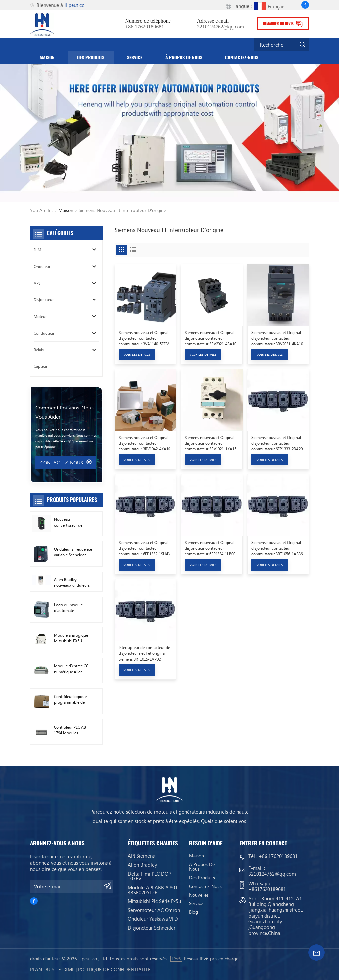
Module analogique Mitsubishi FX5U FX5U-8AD (71, 638)
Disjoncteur (44, 300)
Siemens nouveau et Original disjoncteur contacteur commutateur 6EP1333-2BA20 (277, 443)
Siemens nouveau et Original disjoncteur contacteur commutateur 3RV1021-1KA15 (211, 443)
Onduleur (42, 267)
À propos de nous (184, 57)
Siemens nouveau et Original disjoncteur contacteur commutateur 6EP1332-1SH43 (144, 548)
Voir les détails (137, 354)
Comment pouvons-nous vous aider (65, 412)
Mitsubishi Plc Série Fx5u (154, 901)
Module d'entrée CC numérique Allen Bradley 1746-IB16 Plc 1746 (73, 669)
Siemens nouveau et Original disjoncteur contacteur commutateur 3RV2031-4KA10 (277, 338)
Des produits (91, 57)
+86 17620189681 (145, 27)
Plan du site (46, 969)
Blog (194, 912)
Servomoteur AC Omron (154, 910)
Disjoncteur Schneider (152, 928)
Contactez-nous (242, 57)
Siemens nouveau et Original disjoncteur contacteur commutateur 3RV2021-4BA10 (211, 338)
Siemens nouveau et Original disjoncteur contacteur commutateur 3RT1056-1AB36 (277, 548)
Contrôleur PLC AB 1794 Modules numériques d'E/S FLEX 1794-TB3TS (70, 730)
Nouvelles (199, 895)
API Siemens (141, 856)
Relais (39, 350)
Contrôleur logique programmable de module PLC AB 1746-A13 (73, 700)
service (135, 57)
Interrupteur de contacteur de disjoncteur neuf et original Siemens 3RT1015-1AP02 (144, 653)
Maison (47, 57)
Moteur (40, 317)
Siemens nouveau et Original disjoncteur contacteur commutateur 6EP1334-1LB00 (210, 548)
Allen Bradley (142, 865)
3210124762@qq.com (220, 27)
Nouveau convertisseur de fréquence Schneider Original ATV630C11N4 (72, 522)
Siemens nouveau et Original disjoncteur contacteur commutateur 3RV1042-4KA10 (144, 443)
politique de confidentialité (114, 969)
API (37, 283)
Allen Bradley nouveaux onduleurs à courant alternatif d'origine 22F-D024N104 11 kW (72, 583)
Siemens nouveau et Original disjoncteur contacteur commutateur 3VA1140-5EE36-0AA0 (145, 338)
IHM (38, 250)
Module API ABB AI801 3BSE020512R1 (153, 890)
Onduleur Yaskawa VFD (153, 919)
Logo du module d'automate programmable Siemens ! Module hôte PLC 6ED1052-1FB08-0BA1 (70, 608)
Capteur (41, 366)
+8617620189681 (267, 889)
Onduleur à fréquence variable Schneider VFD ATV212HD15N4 (73, 552)
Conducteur (44, 333)
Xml (69, 969)
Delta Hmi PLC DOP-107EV (150, 876)
